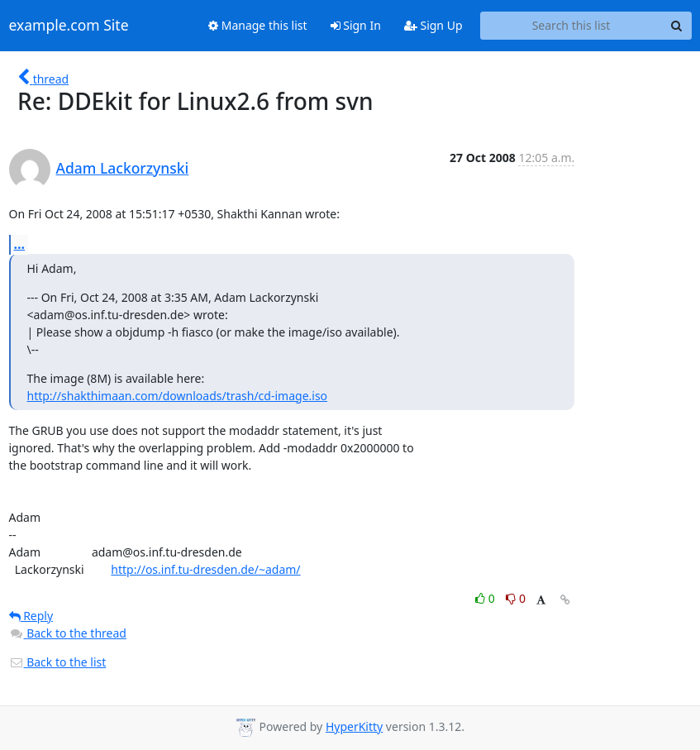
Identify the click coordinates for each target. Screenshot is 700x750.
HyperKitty (354, 726)
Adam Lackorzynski (123, 168)
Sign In (356, 25)
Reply (31, 616)
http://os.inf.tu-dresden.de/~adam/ (205, 569)
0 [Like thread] (486, 598)
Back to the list (58, 662)
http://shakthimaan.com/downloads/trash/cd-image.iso (178, 396)
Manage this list (258, 25)
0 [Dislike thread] (516, 598)
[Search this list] (571, 26)
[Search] (677, 26)
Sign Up (433, 25)
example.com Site (69, 26)
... (20, 244)
